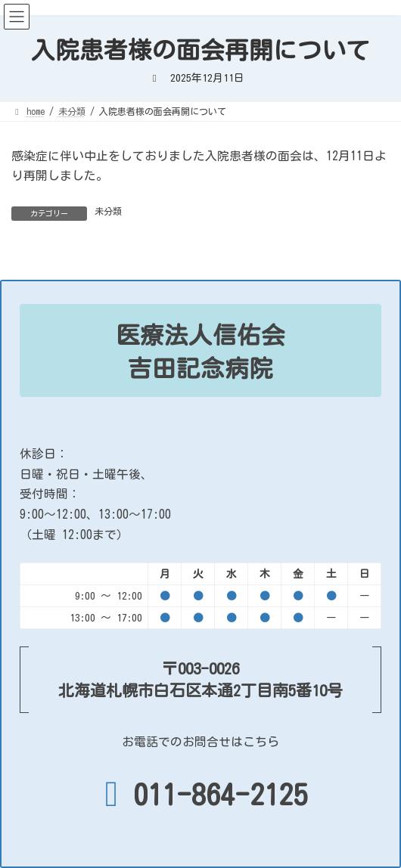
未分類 (108, 211)
